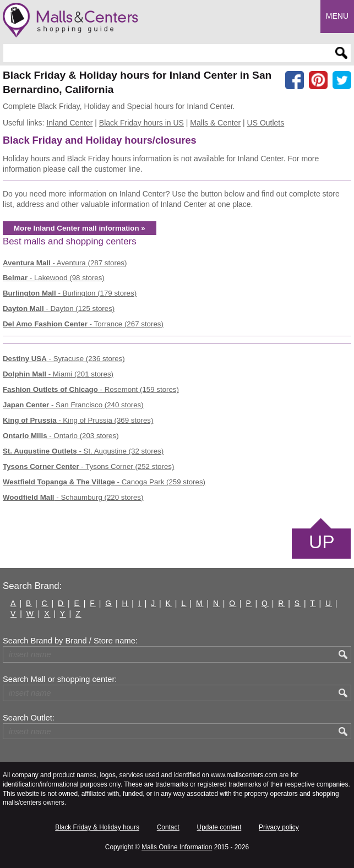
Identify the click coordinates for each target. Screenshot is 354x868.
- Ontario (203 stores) (61, 436)
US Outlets (266, 123)
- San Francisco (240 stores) (73, 405)
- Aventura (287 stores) (65, 263)
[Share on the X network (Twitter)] (342, 80)
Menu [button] (337, 16)
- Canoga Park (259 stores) (104, 482)
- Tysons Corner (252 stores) (88, 466)
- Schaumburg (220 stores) (73, 497)
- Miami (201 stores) (58, 374)
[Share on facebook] (295, 80)
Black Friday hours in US (141, 123)
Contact (168, 827)
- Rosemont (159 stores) (91, 389)
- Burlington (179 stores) (70, 293)
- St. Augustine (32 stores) (83, 451)
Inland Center (69, 123)
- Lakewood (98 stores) (54, 278)
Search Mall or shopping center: (60, 679)
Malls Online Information (177, 847)
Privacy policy (279, 827)
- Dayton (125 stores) (59, 309)
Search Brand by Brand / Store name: (70, 641)
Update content (219, 827)
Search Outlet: (29, 718)
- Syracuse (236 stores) (64, 359)
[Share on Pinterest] (318, 80)
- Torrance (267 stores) (83, 324)
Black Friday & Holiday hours (97, 827)
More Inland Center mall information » (80, 228)
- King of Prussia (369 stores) (78, 420)
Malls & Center (215, 123)
